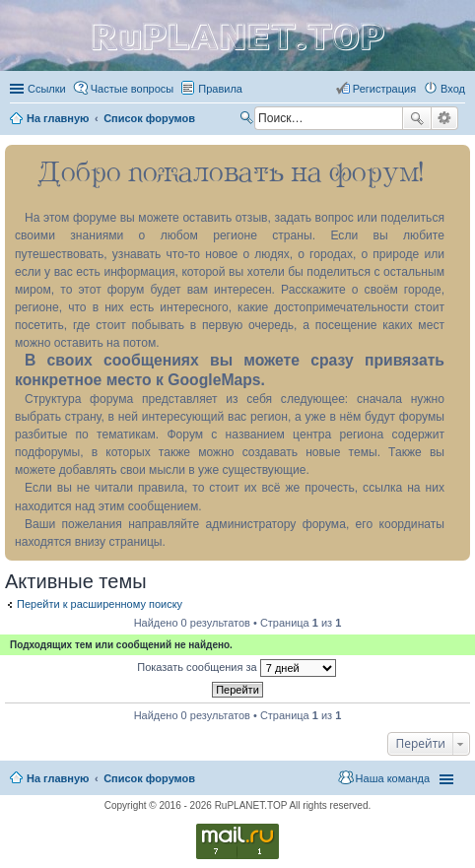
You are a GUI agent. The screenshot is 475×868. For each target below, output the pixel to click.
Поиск (417, 118)
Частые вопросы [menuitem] (133, 89)
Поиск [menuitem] (248, 120)
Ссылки (47, 89)
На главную (58, 778)
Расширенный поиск (445, 118)
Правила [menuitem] (220, 89)
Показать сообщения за (236, 668)
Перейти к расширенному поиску (100, 604)
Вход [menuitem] (453, 89)
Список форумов (149, 778)
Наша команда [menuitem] (393, 778)
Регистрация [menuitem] (384, 89)
